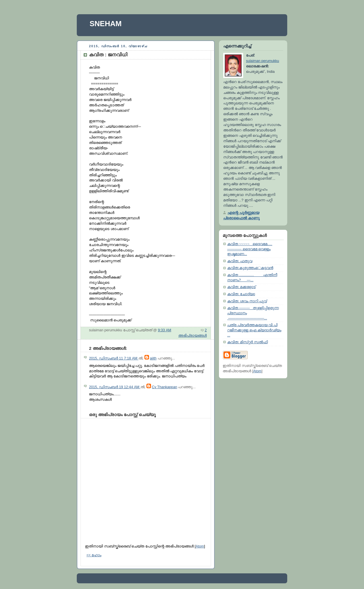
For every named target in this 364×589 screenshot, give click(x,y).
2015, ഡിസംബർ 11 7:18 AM (114, 358)
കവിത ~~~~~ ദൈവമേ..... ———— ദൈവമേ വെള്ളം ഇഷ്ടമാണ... (250, 249)
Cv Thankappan (165, 387)
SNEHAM (106, 24)
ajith (153, 358)
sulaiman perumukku (262, 61)
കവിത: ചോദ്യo (241, 294)
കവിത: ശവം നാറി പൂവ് (247, 301)
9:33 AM (165, 330)
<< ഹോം (94, 555)
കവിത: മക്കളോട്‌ (241, 287)
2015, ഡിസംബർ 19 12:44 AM (115, 387)
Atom (200, 546)
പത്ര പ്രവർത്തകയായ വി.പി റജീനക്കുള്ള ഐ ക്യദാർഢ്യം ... (254, 330)
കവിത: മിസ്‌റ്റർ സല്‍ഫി (248, 342)
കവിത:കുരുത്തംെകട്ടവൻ (250, 268)
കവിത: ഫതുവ (240, 261)
